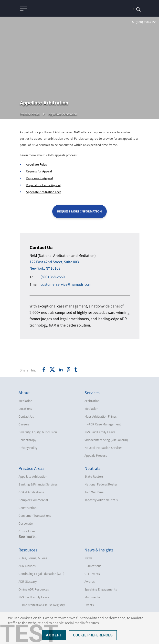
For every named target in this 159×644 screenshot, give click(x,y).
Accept (54, 635)
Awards (90, 581)
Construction (27, 508)
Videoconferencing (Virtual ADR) (106, 440)
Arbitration (92, 401)
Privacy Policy (28, 448)
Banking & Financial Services (38, 484)
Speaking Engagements (101, 589)
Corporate (26, 523)
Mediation (25, 401)
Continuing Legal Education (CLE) (41, 574)
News (88, 558)
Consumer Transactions (35, 516)
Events (89, 605)
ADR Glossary (28, 581)
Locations (25, 409)
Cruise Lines (27, 531)
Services (92, 392)
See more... (28, 537)
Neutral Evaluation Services (103, 448)
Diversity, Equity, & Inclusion (38, 432)
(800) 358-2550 (53, 277)
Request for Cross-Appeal (43, 185)
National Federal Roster (101, 484)
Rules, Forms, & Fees (33, 558)
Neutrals (92, 468)
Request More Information (79, 211)
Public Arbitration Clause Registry (42, 605)
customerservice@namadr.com (66, 284)
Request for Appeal (39, 171)
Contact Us (26, 416)
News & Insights (99, 550)
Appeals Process (96, 455)
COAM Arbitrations (31, 492)
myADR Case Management (103, 424)
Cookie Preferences (93, 635)
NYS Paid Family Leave (100, 432)
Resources (28, 550)
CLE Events (92, 574)
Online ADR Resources (34, 589)
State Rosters (94, 476)
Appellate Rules (36, 164)
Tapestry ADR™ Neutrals (101, 500)
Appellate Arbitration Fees (44, 192)
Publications (93, 566)
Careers (24, 424)
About (24, 392)
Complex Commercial (33, 500)
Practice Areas (30, 114)
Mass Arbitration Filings (101, 416)
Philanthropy (27, 440)
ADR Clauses (27, 566)
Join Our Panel (94, 492)
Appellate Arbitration (63, 114)
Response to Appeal (39, 178)
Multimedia (92, 597)
